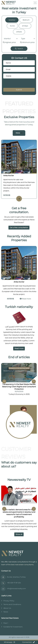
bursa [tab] (12, 26)
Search (19, 49)
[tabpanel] (19, 44)
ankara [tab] (19, 32)
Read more (25, 299)
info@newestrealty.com (16, 589)
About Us (7, 608)
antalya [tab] (25, 26)
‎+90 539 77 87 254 (14, 583)
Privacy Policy (9, 601)
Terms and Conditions (12, 604)
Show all (19, 534)
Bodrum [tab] (26, 20)
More (18, 133)
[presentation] (15, 83)
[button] (34, 273)
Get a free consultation (19, 228)
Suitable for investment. (13, 627)
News (6, 612)
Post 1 (6, 623)
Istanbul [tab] (12, 20)
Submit (19, 90)
